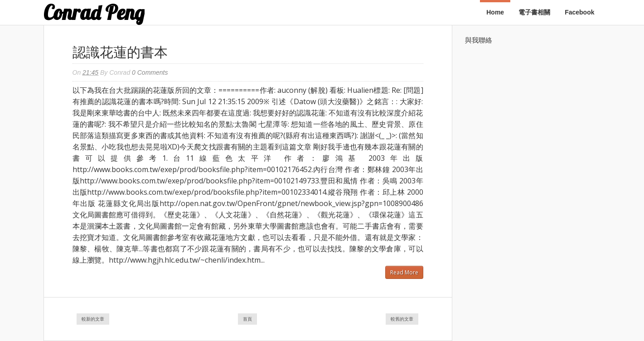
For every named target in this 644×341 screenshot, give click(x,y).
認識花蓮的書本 (120, 52)
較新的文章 (93, 319)
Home (495, 12)
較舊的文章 (402, 319)
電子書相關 (534, 12)
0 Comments (150, 72)
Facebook (579, 12)
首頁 (247, 319)
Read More (404, 272)
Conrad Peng (94, 12)
